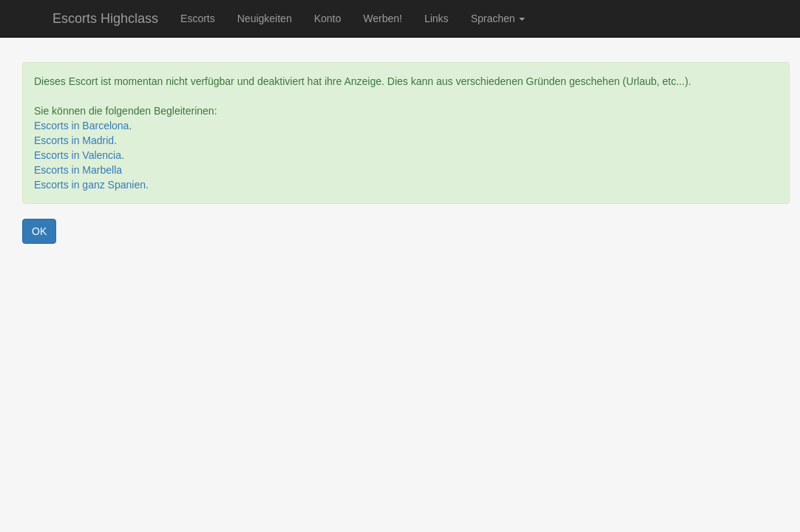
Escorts (198, 18)
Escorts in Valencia (78, 155)
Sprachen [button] (498, 18)
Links (437, 18)
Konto (328, 18)
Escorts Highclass (105, 18)
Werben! (383, 18)
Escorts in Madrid (74, 140)
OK (39, 231)
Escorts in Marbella (78, 170)
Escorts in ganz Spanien (90, 185)
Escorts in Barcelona (81, 126)
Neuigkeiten (265, 18)
